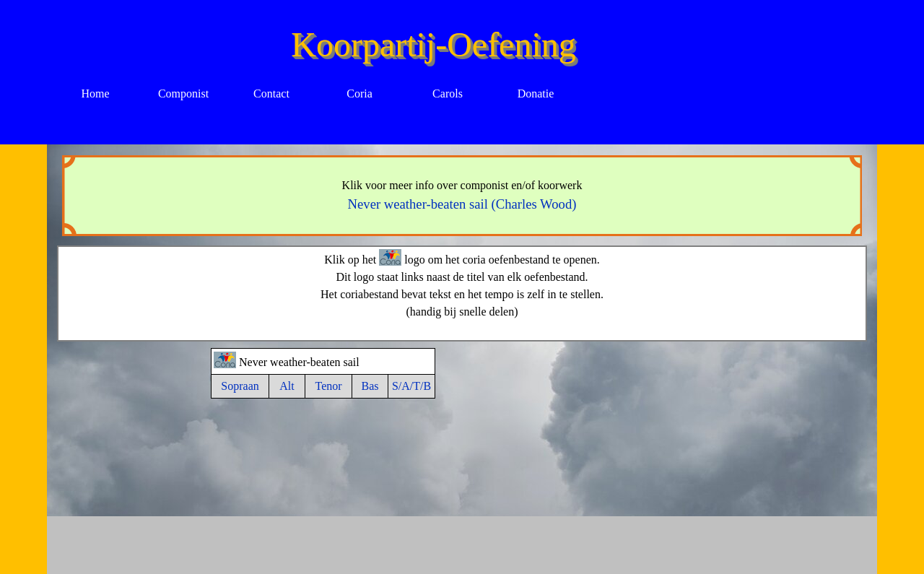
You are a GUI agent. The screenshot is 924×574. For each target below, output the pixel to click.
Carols (448, 94)
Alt (287, 386)
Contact (271, 94)
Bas (370, 386)
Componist (183, 94)
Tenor (328, 386)
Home (95, 94)
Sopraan (240, 386)
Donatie (536, 94)
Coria (359, 94)
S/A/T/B (411, 386)
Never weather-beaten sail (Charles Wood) (462, 204)
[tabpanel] (462, 196)
